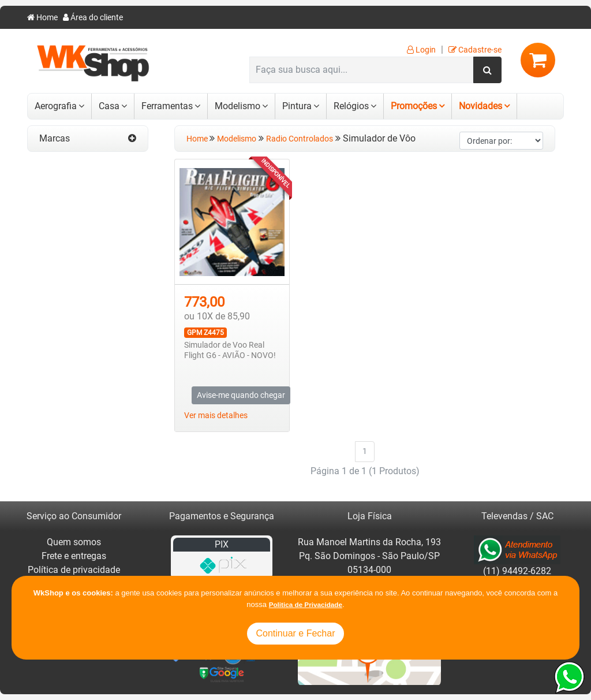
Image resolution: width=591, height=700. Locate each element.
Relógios (351, 106)
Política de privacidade (74, 570)
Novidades (480, 106)
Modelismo (237, 106)
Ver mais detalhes (216, 416)
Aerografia (56, 106)
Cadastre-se (475, 50)
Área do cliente (93, 18)
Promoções (414, 106)
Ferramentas (167, 106)
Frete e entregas (74, 556)
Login (421, 50)
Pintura (297, 106)
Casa (109, 106)
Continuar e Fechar (296, 633)
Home (42, 18)
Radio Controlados (300, 139)
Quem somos (74, 542)
